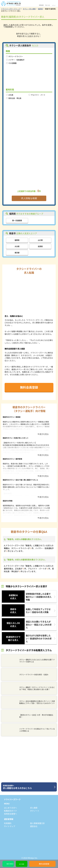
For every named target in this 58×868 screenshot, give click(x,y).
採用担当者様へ (10, 814)
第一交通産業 (17, 220)
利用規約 (8, 823)
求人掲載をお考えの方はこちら (28, 787)
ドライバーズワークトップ (11, 9)
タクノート (35, 811)
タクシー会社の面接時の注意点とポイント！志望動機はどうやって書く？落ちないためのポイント (28, 702)
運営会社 (34, 826)
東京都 (17, 253)
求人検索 (34, 808)
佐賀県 (40, 246)
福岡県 (40, 9)
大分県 (17, 246)
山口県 (40, 240)
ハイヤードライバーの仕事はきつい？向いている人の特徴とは (28, 730)
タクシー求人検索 (29, 9)
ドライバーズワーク (12, 799)
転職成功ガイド (10, 811)
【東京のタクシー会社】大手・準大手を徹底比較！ (28, 716)
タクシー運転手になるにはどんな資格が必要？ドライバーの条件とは (28, 661)
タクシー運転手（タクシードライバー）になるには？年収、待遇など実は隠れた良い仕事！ (28, 688)
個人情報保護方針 (37, 823)
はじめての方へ (10, 808)
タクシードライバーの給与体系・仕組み (25, 674)
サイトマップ (10, 826)
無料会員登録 (29, 387)
